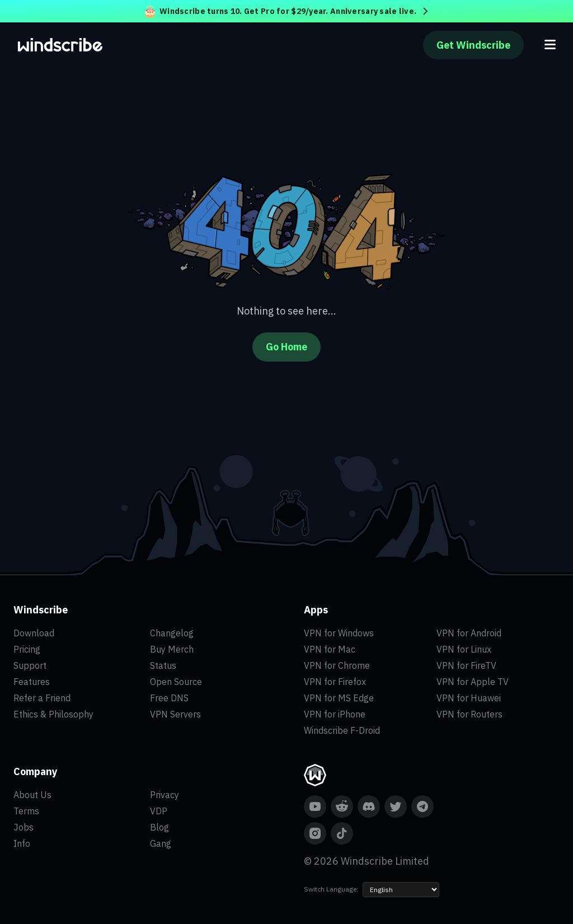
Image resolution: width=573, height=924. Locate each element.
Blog (159, 827)
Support (30, 665)
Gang (161, 843)
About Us (32, 795)
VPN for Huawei (469, 698)
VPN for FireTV (466, 665)
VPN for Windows (339, 633)
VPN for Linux (464, 649)
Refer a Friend (42, 698)
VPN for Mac (330, 649)
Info (22, 843)
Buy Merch (172, 649)
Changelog (172, 633)
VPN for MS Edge (339, 698)
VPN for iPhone (335, 714)
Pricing (27, 649)
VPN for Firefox (335, 682)
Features (32, 682)
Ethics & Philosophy (53, 714)
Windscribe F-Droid (342, 730)
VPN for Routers (469, 714)
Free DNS (169, 698)
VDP (159, 811)
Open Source (176, 682)
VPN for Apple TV (473, 682)
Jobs (24, 827)
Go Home (286, 347)
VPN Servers (175, 714)
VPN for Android (469, 633)
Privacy (165, 795)
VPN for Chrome (337, 665)
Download (34, 633)
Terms (26, 811)
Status (163, 665)
